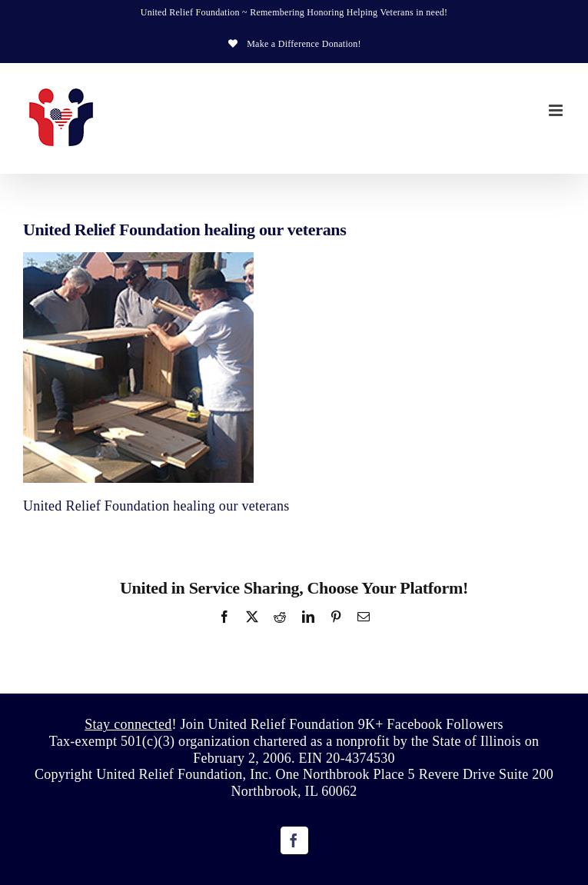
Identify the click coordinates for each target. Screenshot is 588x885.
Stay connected (128, 724)
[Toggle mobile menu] (557, 110)
